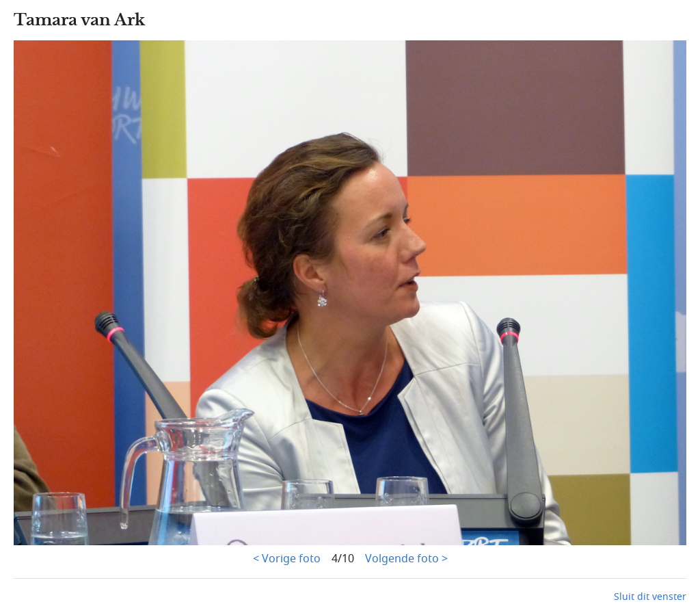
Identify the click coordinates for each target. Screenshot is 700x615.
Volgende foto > (406, 559)
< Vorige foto (287, 559)
